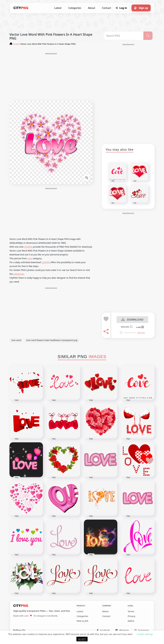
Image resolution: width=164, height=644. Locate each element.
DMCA (131, 621)
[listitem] (103, 630)
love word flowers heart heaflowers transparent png (52, 340)
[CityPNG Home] (21, 8)
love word (16, 340)
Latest (58, 8)
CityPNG (28, 247)
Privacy (132, 616)
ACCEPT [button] (82, 639)
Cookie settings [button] (145, 634)
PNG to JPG (83, 621)
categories (19, 274)
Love (30, 258)
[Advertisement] (51, 77)
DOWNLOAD (132, 320)
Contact (106, 616)
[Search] (148, 36)
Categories (75, 8)
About (91, 8)
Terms (131, 611)
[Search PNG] (124, 36)
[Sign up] (141, 8)
